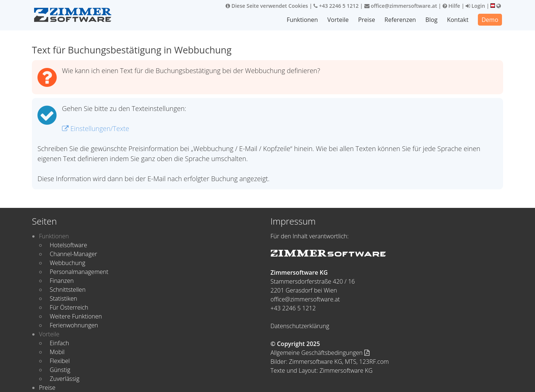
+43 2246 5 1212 (336, 6)
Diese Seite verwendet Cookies (267, 6)
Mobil (57, 352)
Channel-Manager (73, 254)
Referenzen (401, 20)
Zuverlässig (65, 379)
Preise (367, 20)
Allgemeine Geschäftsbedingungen (320, 353)
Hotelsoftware (68, 245)
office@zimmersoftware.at (401, 6)
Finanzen (62, 281)
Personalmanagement (79, 272)
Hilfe (451, 6)
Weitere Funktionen (76, 316)
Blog (432, 20)
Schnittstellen (68, 290)
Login (475, 6)
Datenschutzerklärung (300, 326)
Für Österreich (69, 307)
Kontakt (458, 20)
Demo (490, 20)
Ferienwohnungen (74, 325)
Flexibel (60, 361)
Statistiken (63, 298)
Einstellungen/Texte (96, 128)
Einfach (59, 343)
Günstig (60, 370)
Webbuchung (68, 263)
